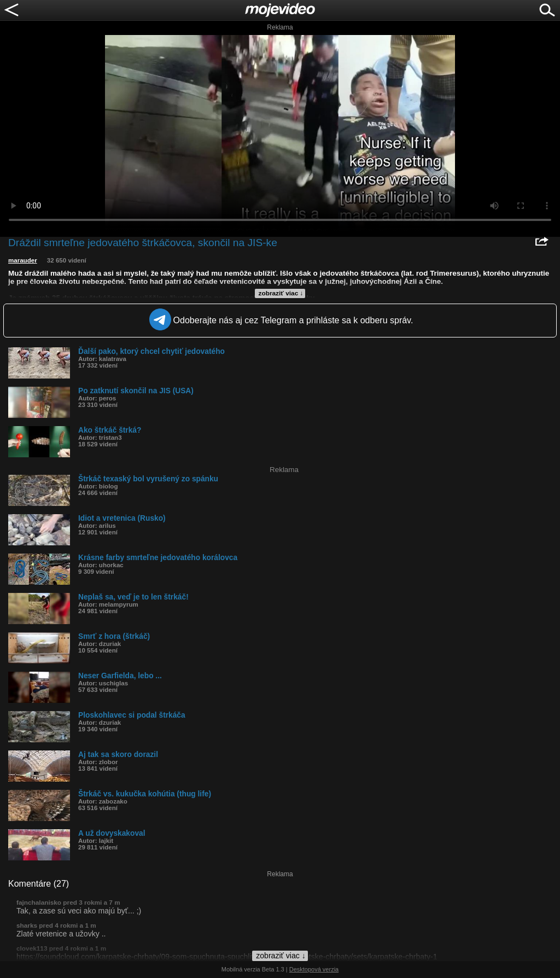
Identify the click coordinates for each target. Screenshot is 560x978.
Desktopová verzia (314, 969)
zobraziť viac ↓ (281, 293)
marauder (23, 260)
